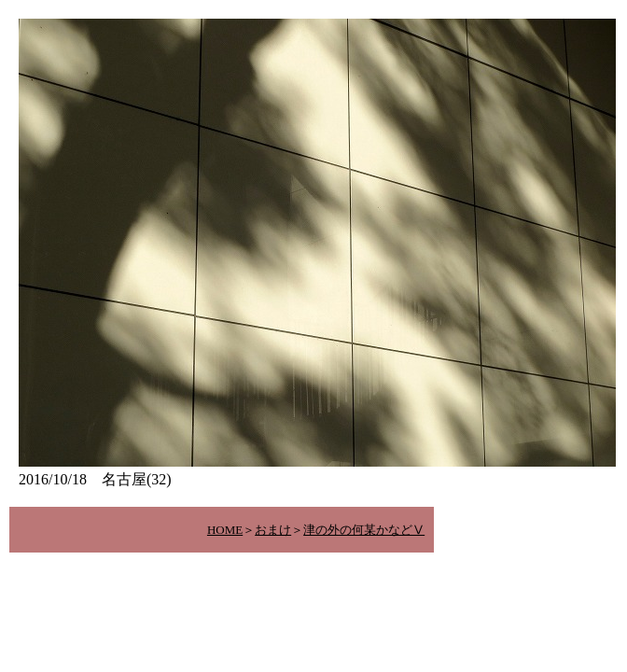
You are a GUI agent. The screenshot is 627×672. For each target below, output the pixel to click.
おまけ (273, 530)
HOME (225, 530)
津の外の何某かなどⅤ (364, 530)
